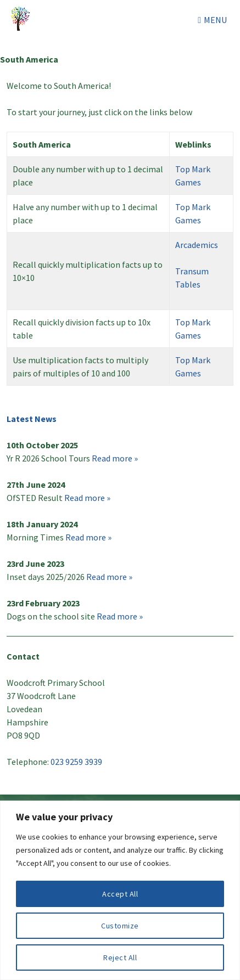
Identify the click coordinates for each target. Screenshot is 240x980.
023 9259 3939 (76, 762)
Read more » (115, 458)
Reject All (120, 958)
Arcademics (197, 245)
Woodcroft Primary (22, 20)
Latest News (32, 419)
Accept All (120, 894)
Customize (120, 926)
